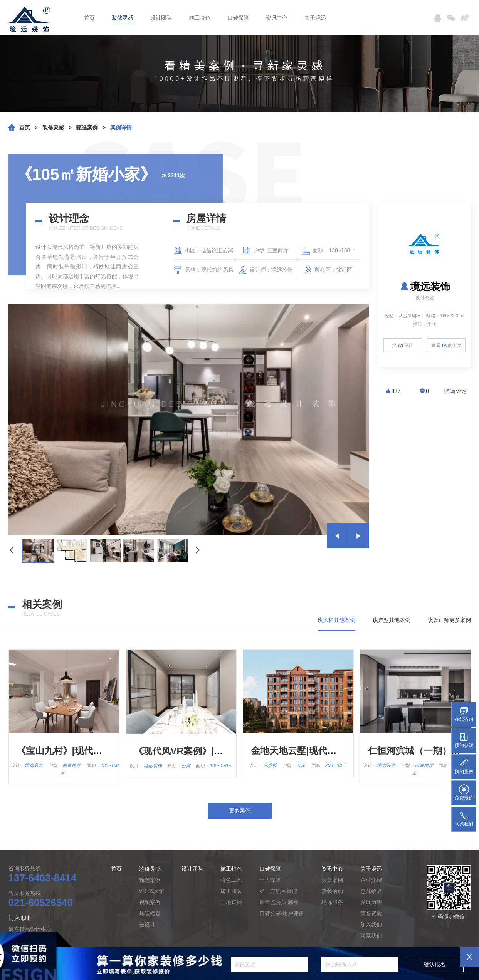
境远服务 (332, 902)
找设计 (403, 346)
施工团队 (231, 891)
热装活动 (332, 891)
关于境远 (315, 18)
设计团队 (161, 18)
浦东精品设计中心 (30, 929)
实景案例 (332, 880)
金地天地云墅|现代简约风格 (308, 751)
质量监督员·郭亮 (279, 902)
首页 (89, 18)
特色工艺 (231, 880)
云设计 (147, 925)
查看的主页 (446, 346)
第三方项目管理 (278, 891)
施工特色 (200, 18)
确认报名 (435, 964)
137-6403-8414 (42, 878)
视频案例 (150, 902)
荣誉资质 (371, 913)
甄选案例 (87, 128)
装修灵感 (123, 18)
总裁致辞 (371, 891)
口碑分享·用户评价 (282, 913)
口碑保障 (238, 18)
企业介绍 (371, 880)
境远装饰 (425, 287)
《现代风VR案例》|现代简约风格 (202, 751)
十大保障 (270, 880)
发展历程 (371, 902)
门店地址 (19, 918)
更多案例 (240, 811)
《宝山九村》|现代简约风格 (73, 751)
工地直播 (231, 902)
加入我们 (371, 925)
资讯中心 (277, 18)
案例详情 (121, 128)
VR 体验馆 (152, 891)
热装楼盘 (150, 913)
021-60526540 (41, 903)
